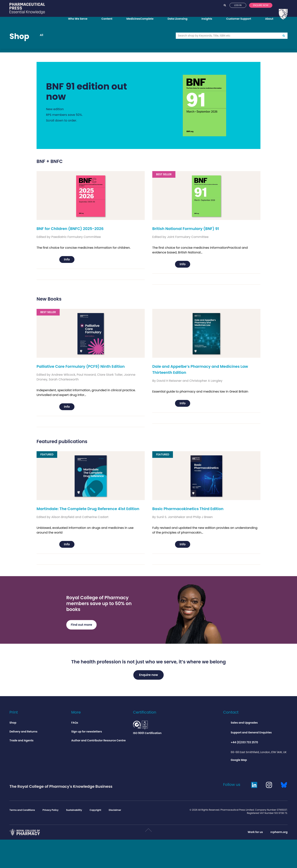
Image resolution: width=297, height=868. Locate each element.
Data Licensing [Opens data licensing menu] (178, 19)
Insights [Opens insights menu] (207, 19)
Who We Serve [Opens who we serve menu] (78, 19)
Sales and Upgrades (244, 728)
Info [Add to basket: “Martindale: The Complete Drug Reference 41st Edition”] (67, 550)
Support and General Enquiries (251, 738)
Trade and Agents (21, 746)
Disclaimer (115, 815)
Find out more (81, 630)
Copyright (95, 815)
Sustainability (74, 815)
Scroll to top (148, 837)
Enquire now (261, 11)
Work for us (255, 837)
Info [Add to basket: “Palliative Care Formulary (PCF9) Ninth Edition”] (67, 412)
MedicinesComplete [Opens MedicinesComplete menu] (140, 19)
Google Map (239, 765)
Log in (238, 11)
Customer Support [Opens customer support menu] (239, 19)
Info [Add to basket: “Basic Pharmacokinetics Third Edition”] (183, 550)
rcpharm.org (279, 837)
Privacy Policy (51, 815)
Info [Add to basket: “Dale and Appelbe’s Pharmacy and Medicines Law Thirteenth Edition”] (183, 409)
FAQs (75, 728)
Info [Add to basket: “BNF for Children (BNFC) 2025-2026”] (67, 265)
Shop (19, 43)
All (45, 44)
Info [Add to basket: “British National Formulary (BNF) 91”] (183, 270)
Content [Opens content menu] (107, 19)
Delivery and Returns (23, 737)
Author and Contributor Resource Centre (98, 746)
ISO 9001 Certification (147, 733)
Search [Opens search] (225, 11)
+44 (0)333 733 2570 (244, 748)
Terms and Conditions (22, 815)
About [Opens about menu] (269, 19)
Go (284, 44)
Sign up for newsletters (87, 737)
